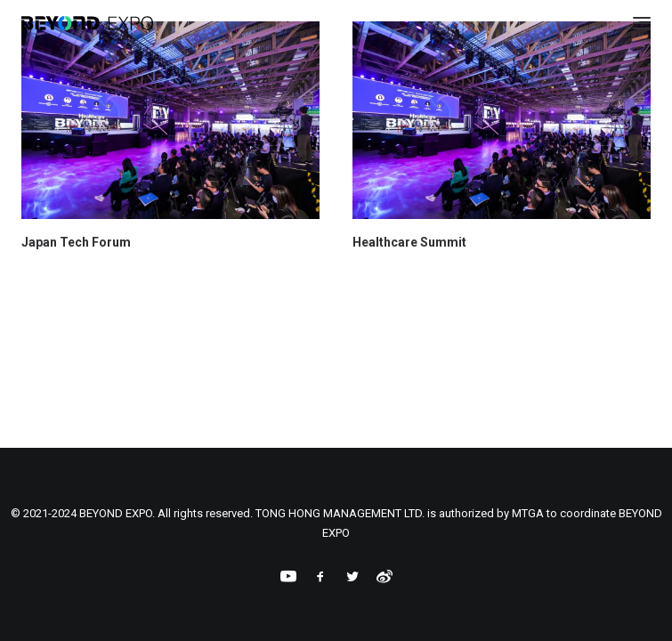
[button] (170, 120)
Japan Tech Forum (76, 242)
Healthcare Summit (409, 242)
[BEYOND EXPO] (87, 23)
